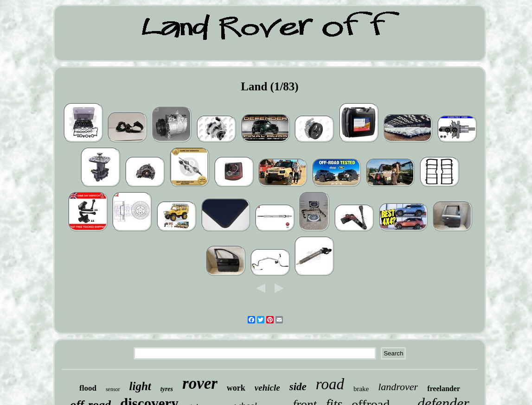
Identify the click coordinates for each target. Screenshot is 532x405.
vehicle (267, 388)
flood (88, 388)
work (236, 388)
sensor (113, 389)
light (140, 386)
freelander (444, 389)
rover (200, 383)
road (330, 384)
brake (361, 389)
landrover (398, 387)
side (298, 387)
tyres (167, 389)
